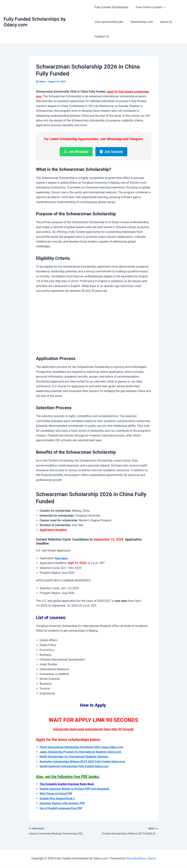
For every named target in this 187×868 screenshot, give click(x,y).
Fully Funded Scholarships (112, 7)
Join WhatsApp (76, 152)
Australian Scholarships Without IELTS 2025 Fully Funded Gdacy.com (85, 761)
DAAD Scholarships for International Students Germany (76, 757)
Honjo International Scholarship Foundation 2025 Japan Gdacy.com (84, 747)
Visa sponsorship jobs (109, 22)
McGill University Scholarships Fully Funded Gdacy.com (76, 766)
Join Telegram (111, 152)
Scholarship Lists (140, 22)
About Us (163, 22)
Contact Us (102, 36)
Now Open (62, 558)
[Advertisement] (93, 324)
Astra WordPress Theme (141, 859)
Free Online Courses (149, 7)
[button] (162, 7)
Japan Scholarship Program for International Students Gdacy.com (83, 752)
